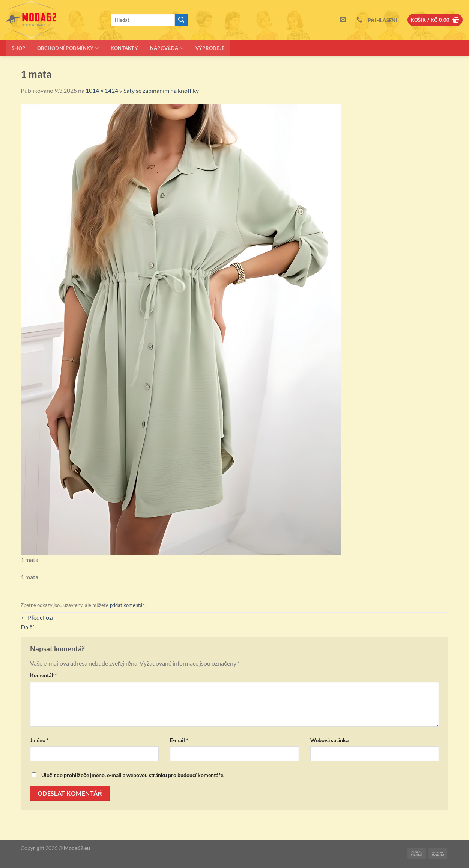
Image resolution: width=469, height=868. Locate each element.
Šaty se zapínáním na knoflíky (161, 90)
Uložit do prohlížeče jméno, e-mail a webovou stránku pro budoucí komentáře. (133, 775)
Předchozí (37, 617)
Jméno (39, 740)
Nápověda (167, 48)
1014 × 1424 (102, 90)
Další (31, 627)
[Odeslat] (181, 20)
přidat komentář (127, 605)
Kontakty (124, 48)
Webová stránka (329, 740)
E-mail (179, 740)
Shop (18, 48)
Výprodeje (210, 48)
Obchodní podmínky (68, 48)
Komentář (44, 675)
